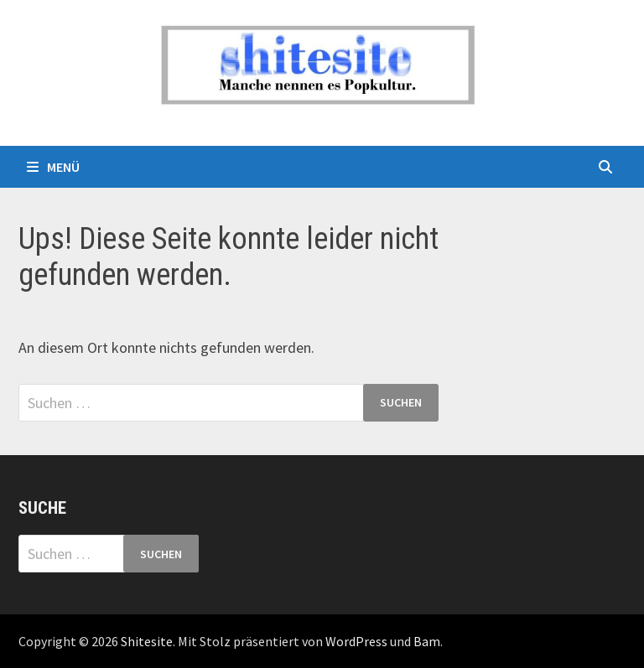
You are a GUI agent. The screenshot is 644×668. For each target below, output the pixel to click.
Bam (427, 641)
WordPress (356, 641)
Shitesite (147, 641)
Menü (53, 167)
